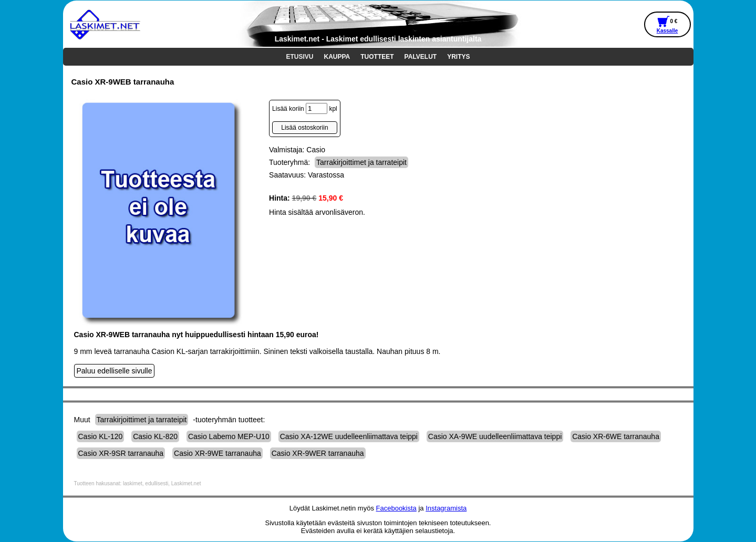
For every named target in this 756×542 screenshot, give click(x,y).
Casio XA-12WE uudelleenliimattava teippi (349, 436)
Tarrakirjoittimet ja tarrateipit (361, 162)
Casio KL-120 (101, 436)
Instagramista (446, 508)
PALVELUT (421, 57)
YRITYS (458, 57)
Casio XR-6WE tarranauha (616, 436)
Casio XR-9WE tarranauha (218, 453)
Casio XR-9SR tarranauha (121, 453)
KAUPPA (337, 57)
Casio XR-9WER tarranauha (318, 453)
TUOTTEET (377, 57)
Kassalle (667, 31)
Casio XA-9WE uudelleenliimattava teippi (495, 436)
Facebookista (396, 508)
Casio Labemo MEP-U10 (229, 436)
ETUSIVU (299, 57)
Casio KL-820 (155, 436)
